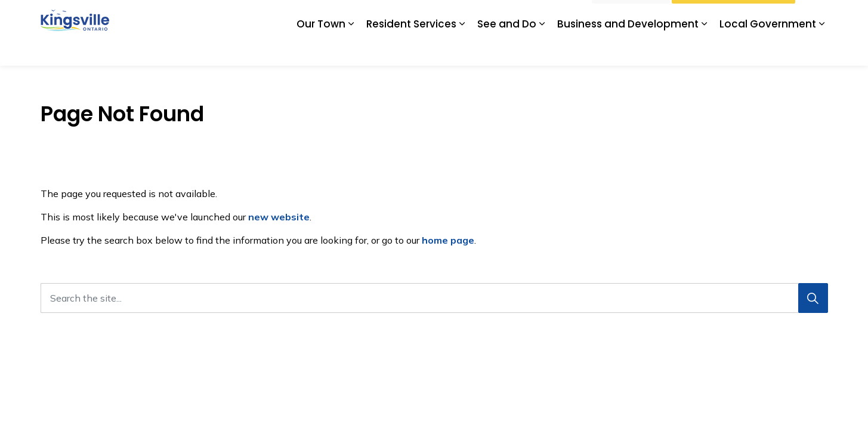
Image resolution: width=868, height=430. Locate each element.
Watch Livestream (733, 17)
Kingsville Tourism (449, 16)
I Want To (631, 17)
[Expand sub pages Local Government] (822, 49)
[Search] (813, 298)
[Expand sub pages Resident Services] (462, 49)
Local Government (768, 49)
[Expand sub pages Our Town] (351, 49)
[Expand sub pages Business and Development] (705, 49)
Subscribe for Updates (538, 16)
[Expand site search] (816, 16)
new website (279, 217)
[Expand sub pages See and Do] (542, 49)
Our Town (321, 49)
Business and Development (628, 49)
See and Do (507, 49)
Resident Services (411, 49)
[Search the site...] (434, 298)
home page (448, 240)
